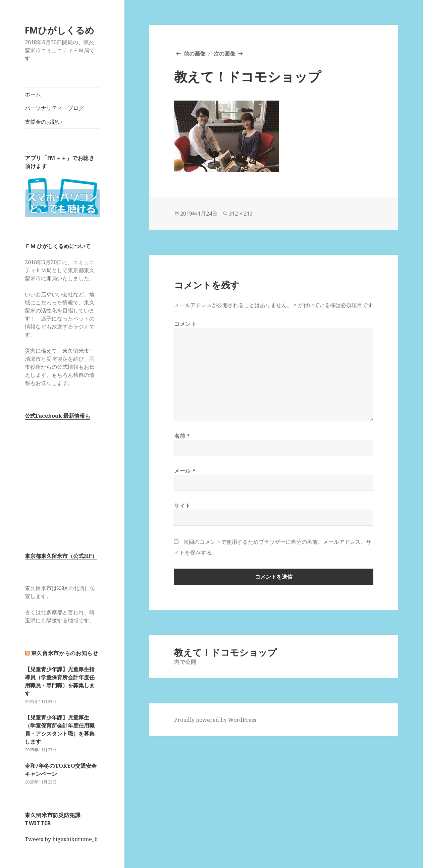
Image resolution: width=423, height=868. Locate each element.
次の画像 (224, 54)
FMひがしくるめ (60, 30)
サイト (182, 506)
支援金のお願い (44, 122)
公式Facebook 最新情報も (58, 416)
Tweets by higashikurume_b (61, 839)
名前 (182, 436)
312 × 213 (241, 214)
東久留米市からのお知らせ (65, 653)
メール (185, 471)
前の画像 (195, 54)
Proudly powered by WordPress (215, 720)
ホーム (33, 94)
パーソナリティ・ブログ (54, 108)
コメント (185, 324)
